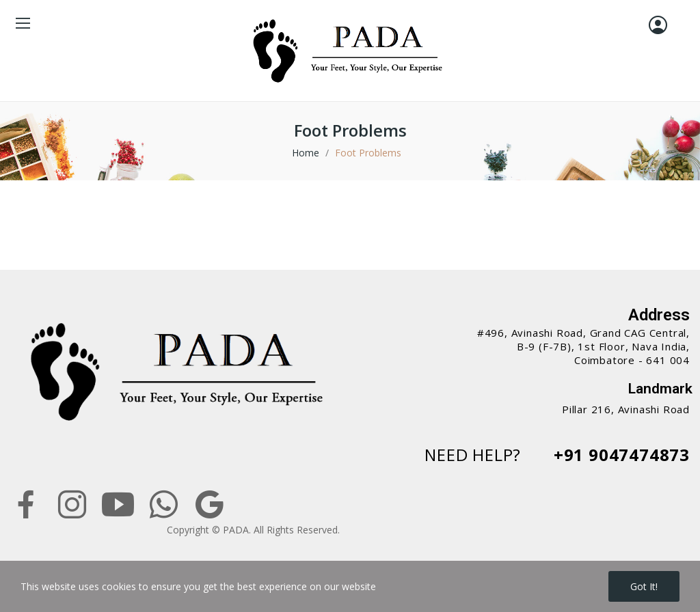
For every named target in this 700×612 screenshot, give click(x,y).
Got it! (644, 586)
